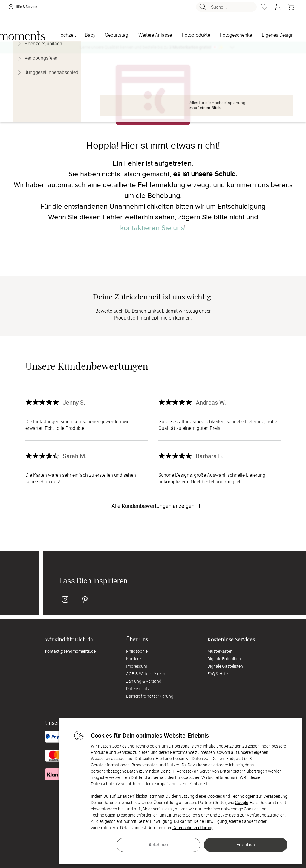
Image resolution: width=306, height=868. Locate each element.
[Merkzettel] (264, 8)
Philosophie (137, 651)
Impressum (137, 666)
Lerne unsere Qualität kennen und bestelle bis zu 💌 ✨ (152, 47)
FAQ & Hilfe (218, 674)
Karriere (133, 659)
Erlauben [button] (246, 845)
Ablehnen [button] (158, 845)
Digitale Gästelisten (225, 666)
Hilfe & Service (22, 8)
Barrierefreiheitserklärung (150, 696)
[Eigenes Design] (278, 35)
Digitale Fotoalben (224, 659)
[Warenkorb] (291, 8)
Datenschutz (138, 689)
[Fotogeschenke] (236, 35)
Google (241, 802)
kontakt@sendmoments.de (70, 651)
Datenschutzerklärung (193, 827)
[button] (278, 8)
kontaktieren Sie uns (152, 228)
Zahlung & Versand (144, 681)
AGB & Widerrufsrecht (146, 674)
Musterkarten (220, 651)
